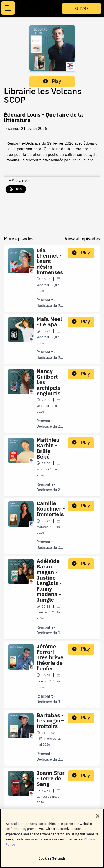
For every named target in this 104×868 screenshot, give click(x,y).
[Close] (98, 819)
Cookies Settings (52, 861)
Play (52, 81)
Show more (19, 181)
